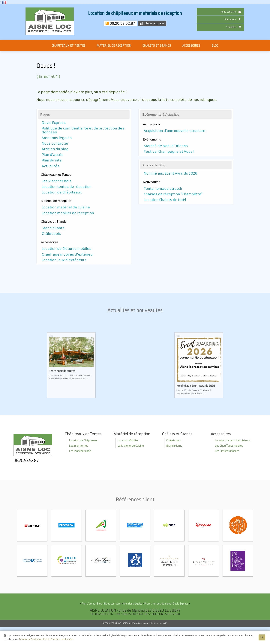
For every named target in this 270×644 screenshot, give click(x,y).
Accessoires (191, 45)
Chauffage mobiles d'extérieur (68, 254)
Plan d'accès (53, 155)
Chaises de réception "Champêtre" (173, 194)
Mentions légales (57, 138)
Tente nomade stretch (163, 189)
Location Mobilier (128, 440)
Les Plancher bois (57, 181)
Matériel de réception (114, 45)
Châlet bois (51, 234)
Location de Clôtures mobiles (67, 249)
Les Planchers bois (80, 451)
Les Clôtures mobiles (227, 451)
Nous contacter (231, 12)
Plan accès (233, 19)
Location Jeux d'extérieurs (64, 260)
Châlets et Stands (157, 45)
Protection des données (158, 604)
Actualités (234, 27)
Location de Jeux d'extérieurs (232, 440)
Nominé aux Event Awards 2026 (171, 173)
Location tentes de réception (67, 187)
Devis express (152, 23)
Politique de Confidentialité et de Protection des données (46, 640)
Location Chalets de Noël (165, 200)
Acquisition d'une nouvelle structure (175, 131)
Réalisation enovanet (140, 623)
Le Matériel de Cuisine (131, 446)
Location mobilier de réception (68, 213)
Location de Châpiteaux (62, 192)
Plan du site (52, 160)
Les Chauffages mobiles (229, 446)
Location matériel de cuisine (66, 207)
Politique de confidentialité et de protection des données (83, 130)
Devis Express (54, 123)
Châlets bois (174, 440)
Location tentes (79, 446)
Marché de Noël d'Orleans (166, 146)
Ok (262, 638)
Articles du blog (55, 149)
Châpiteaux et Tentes (69, 45)
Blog (215, 45)
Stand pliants (53, 228)
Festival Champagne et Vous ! (169, 152)
